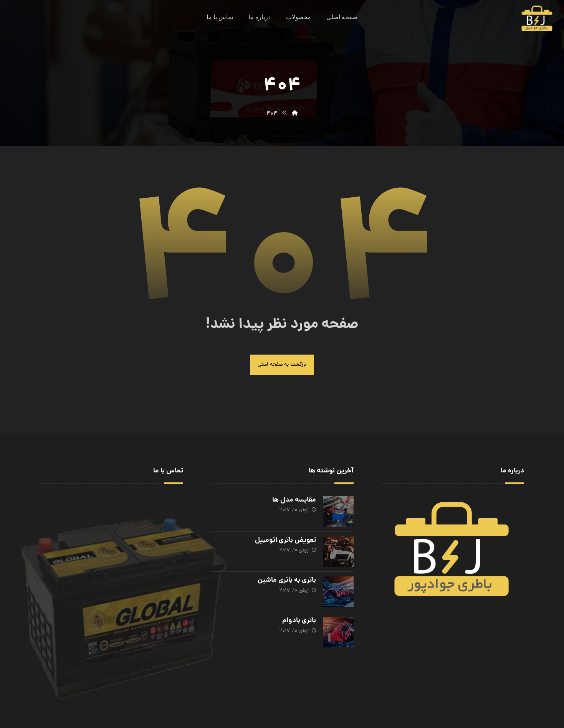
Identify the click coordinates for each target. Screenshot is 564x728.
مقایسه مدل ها (293, 502)
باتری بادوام (298, 618)
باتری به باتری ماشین (286, 579)
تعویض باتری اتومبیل (285, 541)
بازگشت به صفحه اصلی (282, 366)
